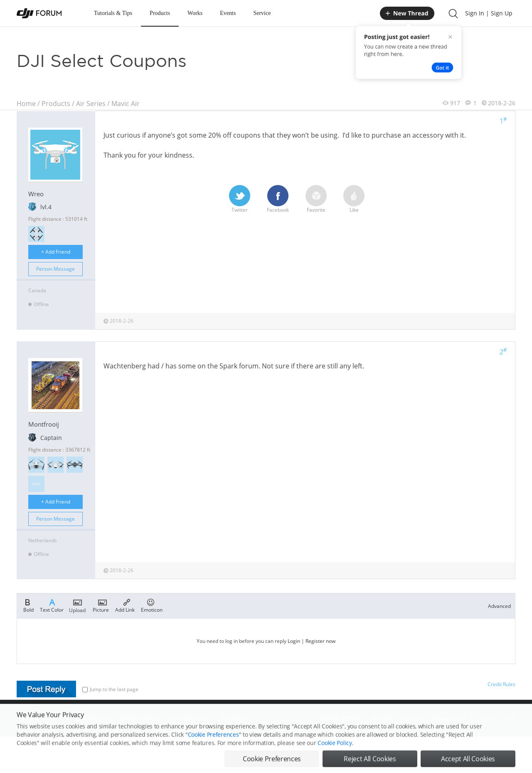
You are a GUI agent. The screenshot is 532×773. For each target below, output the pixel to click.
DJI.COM (381, 718)
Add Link (125, 605)
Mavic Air (126, 104)
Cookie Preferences (189, 718)
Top (511, 718)
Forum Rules (235, 718)
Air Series (91, 104)
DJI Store (411, 718)
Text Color (52, 605)
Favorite (316, 199)
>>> (36, 484)
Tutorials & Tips (113, 13)
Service (262, 13)
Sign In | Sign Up (489, 13)
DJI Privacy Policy (139, 718)
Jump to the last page (110, 689)
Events (228, 13)
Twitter (240, 199)
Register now (320, 641)
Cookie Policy (335, 757)
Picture (101, 605)
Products (160, 13)
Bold (28, 605)
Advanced (499, 606)
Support (486, 718)
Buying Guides (449, 718)
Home (26, 104)
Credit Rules (501, 684)
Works (195, 13)
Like (354, 199)
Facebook (278, 199)
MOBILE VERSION (340, 718)
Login (294, 641)
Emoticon (152, 605)
